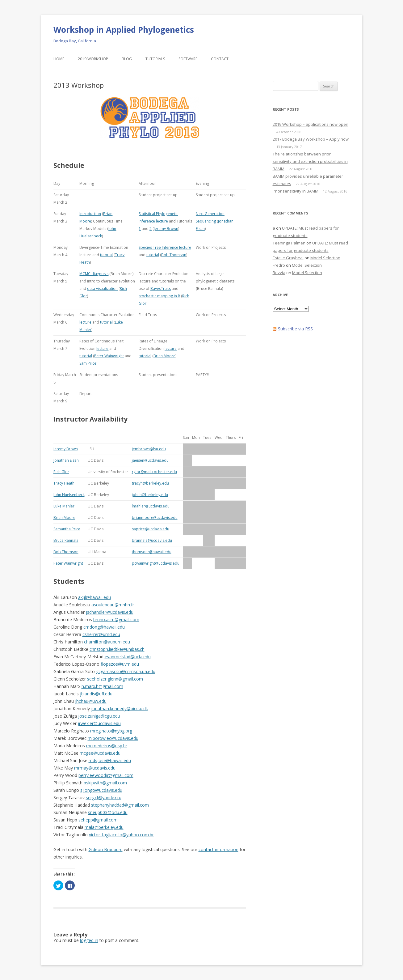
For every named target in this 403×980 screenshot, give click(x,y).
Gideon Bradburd (106, 849)
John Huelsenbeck (69, 495)
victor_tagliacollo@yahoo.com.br (121, 835)
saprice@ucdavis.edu (151, 529)
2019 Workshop (93, 59)
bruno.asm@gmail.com (116, 619)
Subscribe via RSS (295, 329)
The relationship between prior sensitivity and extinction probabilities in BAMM (310, 161)
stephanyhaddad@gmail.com (120, 805)
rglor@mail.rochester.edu (154, 472)
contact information (218, 849)
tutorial (106, 255)
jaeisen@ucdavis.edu (150, 460)
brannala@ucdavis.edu (152, 540)
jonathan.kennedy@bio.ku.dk (120, 708)
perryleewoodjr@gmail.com (106, 775)
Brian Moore (164, 356)
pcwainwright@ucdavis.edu (156, 563)
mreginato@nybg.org (111, 731)
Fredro (279, 265)
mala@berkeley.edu (104, 827)
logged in (89, 940)
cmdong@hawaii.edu (104, 627)
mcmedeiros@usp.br (107, 746)
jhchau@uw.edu (91, 701)
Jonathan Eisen (66, 460)
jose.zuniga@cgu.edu (99, 716)
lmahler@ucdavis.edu (151, 506)
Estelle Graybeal (288, 258)
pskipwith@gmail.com (105, 783)
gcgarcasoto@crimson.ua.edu (126, 671)
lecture (85, 322)
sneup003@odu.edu (108, 812)
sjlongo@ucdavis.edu (101, 790)
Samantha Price (67, 529)
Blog (127, 59)
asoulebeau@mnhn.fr (113, 605)
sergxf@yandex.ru (104, 798)
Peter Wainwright (109, 356)
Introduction (90, 214)
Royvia (279, 273)
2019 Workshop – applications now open (311, 124)
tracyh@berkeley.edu (150, 483)
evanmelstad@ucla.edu (128, 657)
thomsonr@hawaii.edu (152, 552)
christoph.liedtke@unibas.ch (117, 649)
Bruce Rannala (66, 540)
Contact (220, 59)
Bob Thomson (174, 255)
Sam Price (88, 363)
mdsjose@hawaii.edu (110, 760)
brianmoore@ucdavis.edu (155, 518)
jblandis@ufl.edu (96, 694)
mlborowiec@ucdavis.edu (113, 738)
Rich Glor (61, 472)
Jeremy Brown (166, 229)
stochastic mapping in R (159, 296)
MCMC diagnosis (94, 274)
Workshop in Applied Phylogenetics (124, 30)
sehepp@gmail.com (98, 820)
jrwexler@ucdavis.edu (99, 723)
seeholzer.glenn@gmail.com (115, 679)
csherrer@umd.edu (101, 634)
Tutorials (155, 59)
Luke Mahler (64, 506)
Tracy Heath (64, 483)
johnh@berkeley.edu (150, 495)
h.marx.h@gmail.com (102, 686)
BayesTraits (161, 288)
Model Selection (325, 258)
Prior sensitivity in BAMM (296, 191)
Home (59, 59)
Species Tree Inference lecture (165, 247)
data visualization (102, 288)
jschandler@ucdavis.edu (110, 612)
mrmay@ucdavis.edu (95, 768)
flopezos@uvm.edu (120, 664)
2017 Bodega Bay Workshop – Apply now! (311, 139)
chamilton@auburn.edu (107, 642)
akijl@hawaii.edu (94, 597)
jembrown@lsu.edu (149, 449)
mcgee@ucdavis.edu (100, 753)
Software (188, 59)
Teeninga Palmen (289, 243)
